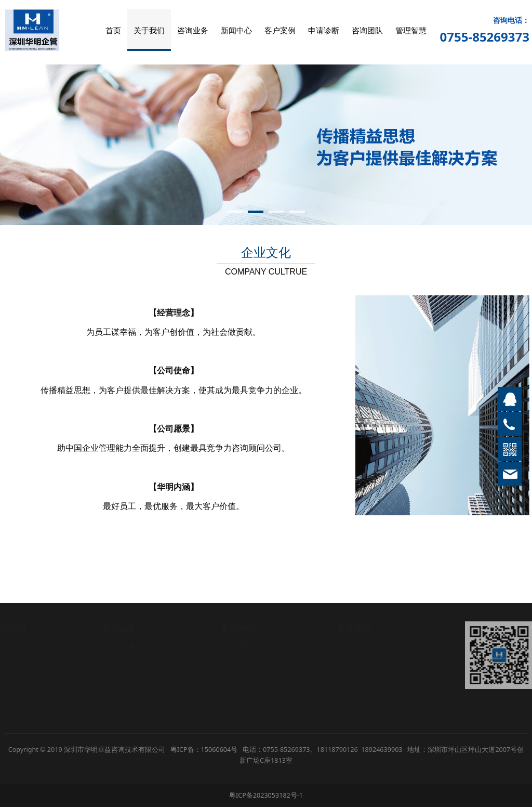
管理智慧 (411, 30)
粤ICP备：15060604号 (204, 750)
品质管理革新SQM (130, 702)
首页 (113, 30)
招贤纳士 (351, 646)
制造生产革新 (123, 690)
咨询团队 (367, 30)
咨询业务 (193, 30)
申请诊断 (324, 30)
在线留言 (351, 668)
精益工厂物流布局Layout (140, 657)
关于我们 (149, 30)
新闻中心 (236, 30)
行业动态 (236, 657)
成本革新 (116, 668)
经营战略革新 (123, 646)
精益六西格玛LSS (128, 679)
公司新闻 (236, 646)
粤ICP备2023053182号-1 (266, 795)
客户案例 (280, 30)
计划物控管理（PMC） (136, 713)
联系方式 (351, 657)
